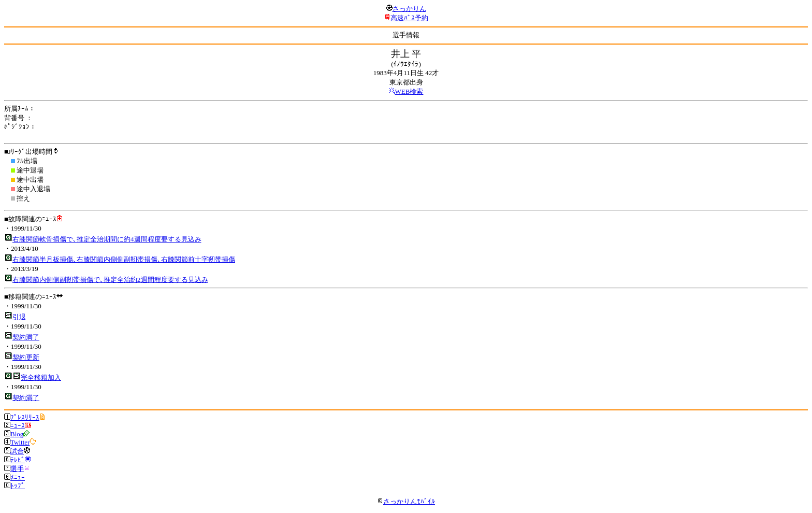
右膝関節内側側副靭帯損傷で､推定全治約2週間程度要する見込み (110, 280)
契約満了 (26, 337)
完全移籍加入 (41, 377)
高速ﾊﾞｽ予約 (409, 18)
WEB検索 (409, 91)
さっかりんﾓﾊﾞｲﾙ (406, 501)
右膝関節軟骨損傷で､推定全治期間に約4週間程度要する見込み (107, 239)
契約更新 (26, 357)
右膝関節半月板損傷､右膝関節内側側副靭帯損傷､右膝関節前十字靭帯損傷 (124, 259)
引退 (19, 317)
